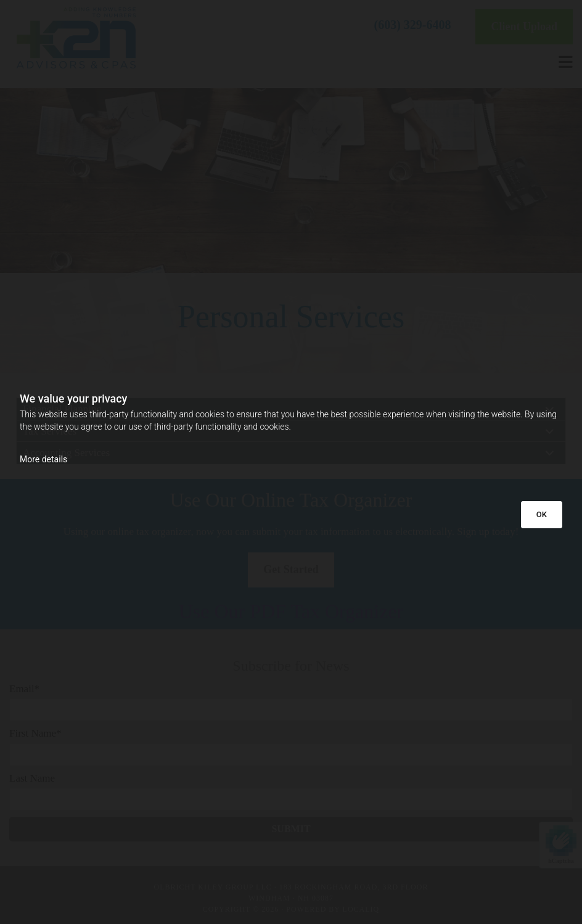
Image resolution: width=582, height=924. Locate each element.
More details (43, 459)
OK (542, 514)
